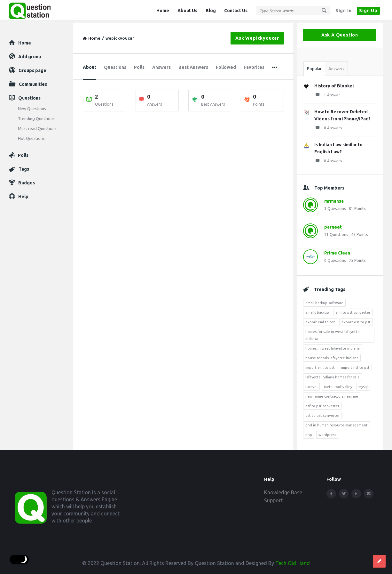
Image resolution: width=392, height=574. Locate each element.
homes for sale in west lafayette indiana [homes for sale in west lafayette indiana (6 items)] (333, 333)
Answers (161, 65)
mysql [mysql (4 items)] (363, 384)
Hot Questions (31, 136)
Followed (226, 65)
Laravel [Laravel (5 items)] (311, 384)
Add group (30, 54)
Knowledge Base (283, 490)
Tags (24, 167)
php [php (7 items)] (309, 433)
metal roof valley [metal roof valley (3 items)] (338, 384)
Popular (314, 66)
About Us (187, 11)
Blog (211, 11)
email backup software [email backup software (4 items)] (324, 301)
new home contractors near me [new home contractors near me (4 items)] (332, 394)
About (90, 65)
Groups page (32, 68)
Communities (33, 82)
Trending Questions (36, 116)
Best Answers (193, 65)
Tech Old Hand (293, 561)
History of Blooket (334, 84)
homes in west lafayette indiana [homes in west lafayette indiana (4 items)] (333, 346)
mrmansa (334, 199)
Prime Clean (337, 251)
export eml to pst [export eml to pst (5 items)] (320, 320)
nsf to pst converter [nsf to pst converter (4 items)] (322, 404)
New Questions (32, 106)
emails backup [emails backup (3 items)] (317, 310)
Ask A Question (340, 33)
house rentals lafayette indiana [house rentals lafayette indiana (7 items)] (332, 356)
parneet (333, 225)
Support (273, 498)
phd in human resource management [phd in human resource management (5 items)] (337, 423)
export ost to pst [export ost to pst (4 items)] (356, 320)
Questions (115, 65)
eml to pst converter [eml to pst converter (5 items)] (353, 310)
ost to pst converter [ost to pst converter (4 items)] (322, 413)
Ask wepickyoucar (257, 36)
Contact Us (236, 11)
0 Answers (328, 125)
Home (163, 11)
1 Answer (327, 93)
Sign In (344, 11)
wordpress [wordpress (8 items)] (327, 433)
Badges (27, 181)
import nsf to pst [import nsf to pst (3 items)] (355, 365)
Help (23, 194)
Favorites (254, 65)
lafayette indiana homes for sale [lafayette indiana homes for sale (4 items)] (333, 375)
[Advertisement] (183, 183)
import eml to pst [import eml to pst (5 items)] (320, 365)
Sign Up (368, 11)
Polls (139, 65)
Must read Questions (37, 126)
